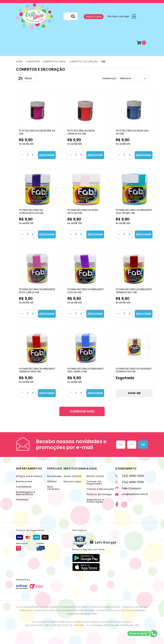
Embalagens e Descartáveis (26, 493)
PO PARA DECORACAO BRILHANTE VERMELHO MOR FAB (37, 370)
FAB (103, 61)
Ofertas (52, 481)
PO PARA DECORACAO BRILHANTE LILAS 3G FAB (85, 291)
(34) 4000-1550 (130, 476)
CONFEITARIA (33, 61)
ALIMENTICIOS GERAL (54, 61)
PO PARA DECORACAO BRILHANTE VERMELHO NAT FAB (134, 291)
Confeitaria (24, 487)
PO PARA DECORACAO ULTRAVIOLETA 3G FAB (31, 211)
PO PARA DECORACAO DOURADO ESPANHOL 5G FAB (134, 370)
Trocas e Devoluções (101, 489)
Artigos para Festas (29, 476)
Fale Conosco (128, 488)
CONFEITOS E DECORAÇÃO (83, 61)
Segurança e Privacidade (95, 501)
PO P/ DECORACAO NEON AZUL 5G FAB (132, 132)
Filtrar (25, 78)
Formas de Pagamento (94, 483)
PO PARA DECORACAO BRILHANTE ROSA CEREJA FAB (37, 291)
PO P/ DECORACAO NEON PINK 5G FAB (37, 132)
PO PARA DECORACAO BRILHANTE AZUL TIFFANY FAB (134, 211)
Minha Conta (95, 476)
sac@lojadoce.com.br (132, 494)
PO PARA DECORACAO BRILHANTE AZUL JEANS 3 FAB (85, 370)
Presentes (22, 500)
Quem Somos (73, 476)
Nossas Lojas (94, 17)
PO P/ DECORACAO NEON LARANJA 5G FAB (81, 132)
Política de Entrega (99, 494)
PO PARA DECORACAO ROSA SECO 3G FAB (83, 211)
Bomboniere (24, 481)
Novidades (54, 476)
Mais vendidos (53, 488)
